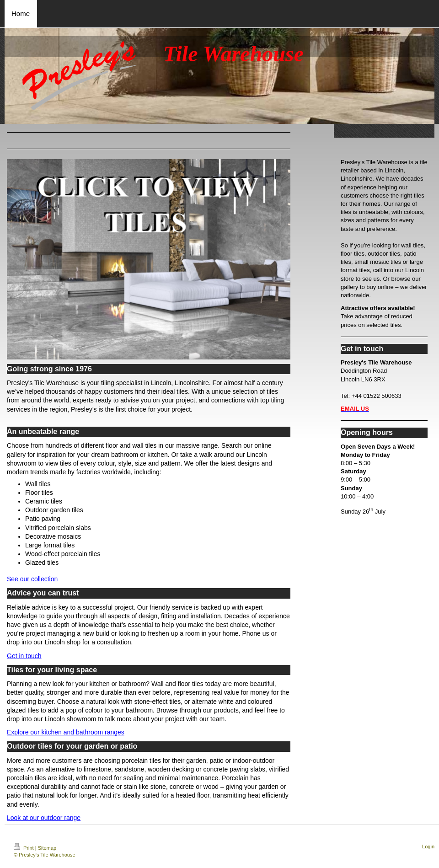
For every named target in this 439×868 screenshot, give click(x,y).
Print (24, 848)
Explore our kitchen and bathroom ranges (66, 732)
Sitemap (47, 848)
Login (428, 847)
